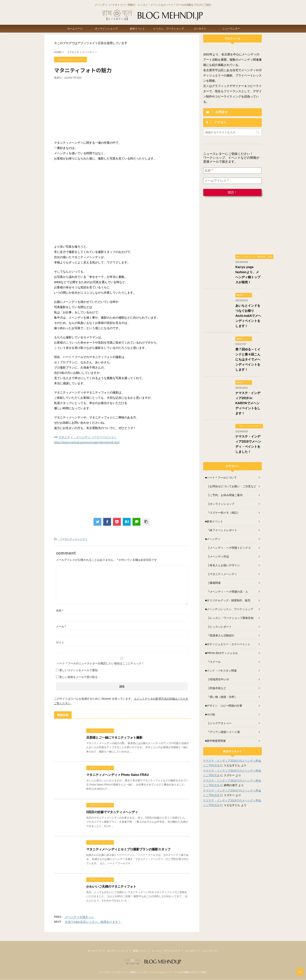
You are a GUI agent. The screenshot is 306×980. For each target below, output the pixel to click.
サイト (60, 642)
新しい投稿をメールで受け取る (78, 677)
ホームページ (75, 29)
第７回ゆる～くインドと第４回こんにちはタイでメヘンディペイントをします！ (248, 359)
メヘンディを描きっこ (79, 917)
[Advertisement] (122, 109)
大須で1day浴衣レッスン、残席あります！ (93, 922)
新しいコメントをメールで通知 (78, 670)
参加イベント (137, 29)
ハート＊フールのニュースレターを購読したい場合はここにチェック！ (122, 661)
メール (61, 626)
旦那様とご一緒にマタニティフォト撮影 (114, 738)
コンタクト (200, 29)
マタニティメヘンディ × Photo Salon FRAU (117, 775)
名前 (60, 611)
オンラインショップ (106, 29)
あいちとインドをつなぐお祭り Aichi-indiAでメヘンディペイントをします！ (248, 316)
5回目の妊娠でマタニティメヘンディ (112, 812)
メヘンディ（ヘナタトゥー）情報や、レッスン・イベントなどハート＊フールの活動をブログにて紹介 (153, 972)
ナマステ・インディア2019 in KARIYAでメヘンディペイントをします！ (248, 403)
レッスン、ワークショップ (169, 29)
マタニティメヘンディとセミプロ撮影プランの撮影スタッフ (128, 849)
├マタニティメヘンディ (72, 539)
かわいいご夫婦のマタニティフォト (111, 887)
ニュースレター (231, 29)
